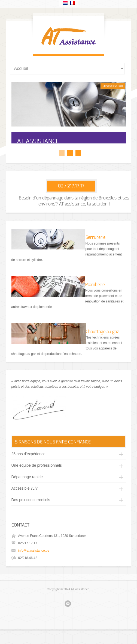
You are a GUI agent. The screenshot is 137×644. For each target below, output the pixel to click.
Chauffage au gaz (102, 346)
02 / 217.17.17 (71, 201)
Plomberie (95, 299)
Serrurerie (95, 252)
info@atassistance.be (34, 565)
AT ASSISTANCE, (39, 141)
